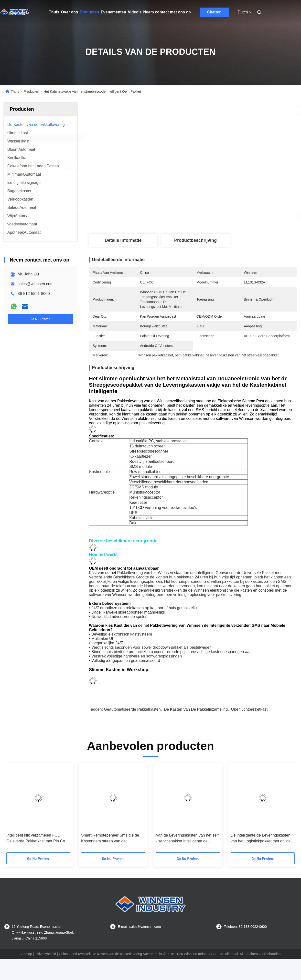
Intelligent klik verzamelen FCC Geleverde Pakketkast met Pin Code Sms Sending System (38, 839)
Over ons (70, 12)
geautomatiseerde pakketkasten (132, 709)
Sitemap (26, 954)
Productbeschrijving (195, 240)
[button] (17, 809)
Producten (89, 12)
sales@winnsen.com (36, 284)
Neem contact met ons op (167, 12)
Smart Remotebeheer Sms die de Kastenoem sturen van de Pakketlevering (110, 839)
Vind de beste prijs (219, 216)
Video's (135, 12)
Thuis (54, 12)
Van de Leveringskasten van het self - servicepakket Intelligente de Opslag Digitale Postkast (187, 839)
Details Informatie (123, 240)
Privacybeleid (46, 954)
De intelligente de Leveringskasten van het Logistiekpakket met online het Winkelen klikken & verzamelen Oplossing (261, 839)
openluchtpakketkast (249, 709)
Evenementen (113, 12)
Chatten (214, 12)
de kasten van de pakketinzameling (196, 709)
